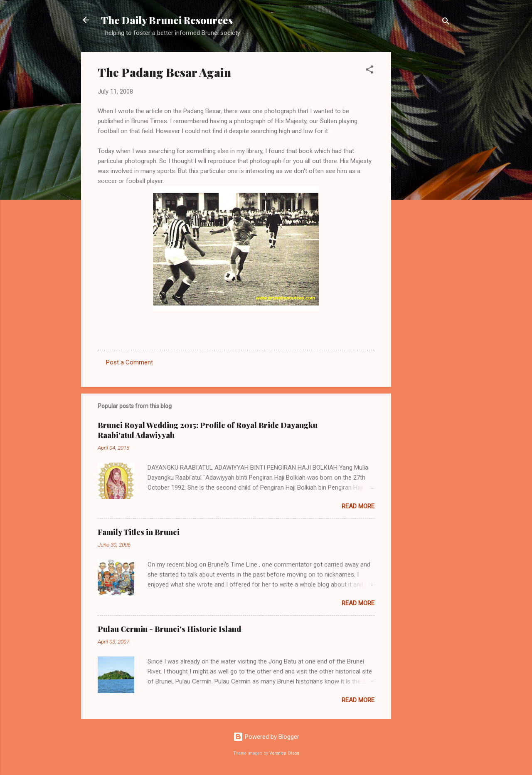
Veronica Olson (284, 753)
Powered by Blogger (266, 737)
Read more (358, 506)
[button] (369, 71)
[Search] (446, 23)
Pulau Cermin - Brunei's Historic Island (169, 629)
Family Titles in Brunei (139, 532)
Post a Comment (129, 362)
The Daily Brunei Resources (167, 20)
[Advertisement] (424, 177)
